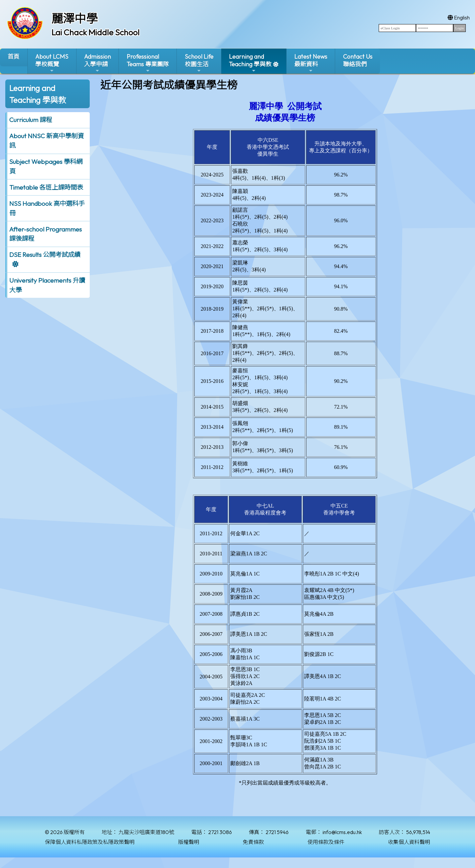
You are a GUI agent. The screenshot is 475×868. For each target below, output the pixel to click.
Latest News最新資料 (311, 63)
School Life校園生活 (199, 63)
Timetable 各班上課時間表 (46, 187)
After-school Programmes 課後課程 (46, 234)
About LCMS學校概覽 (52, 63)
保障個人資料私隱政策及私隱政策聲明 (90, 842)
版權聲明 (189, 842)
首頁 (14, 57)
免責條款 (253, 842)
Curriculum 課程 (31, 120)
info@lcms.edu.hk (342, 832)
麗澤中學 (75, 18)
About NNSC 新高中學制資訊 (47, 141)
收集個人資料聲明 (409, 842)
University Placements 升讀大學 (47, 285)
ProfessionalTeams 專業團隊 (148, 63)
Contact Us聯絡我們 (358, 60)
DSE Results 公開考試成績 (45, 255)
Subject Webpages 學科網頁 (46, 166)
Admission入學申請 (97, 63)
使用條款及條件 (326, 842)
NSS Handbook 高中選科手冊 (47, 208)
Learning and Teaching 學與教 (250, 63)
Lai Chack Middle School (95, 32)
